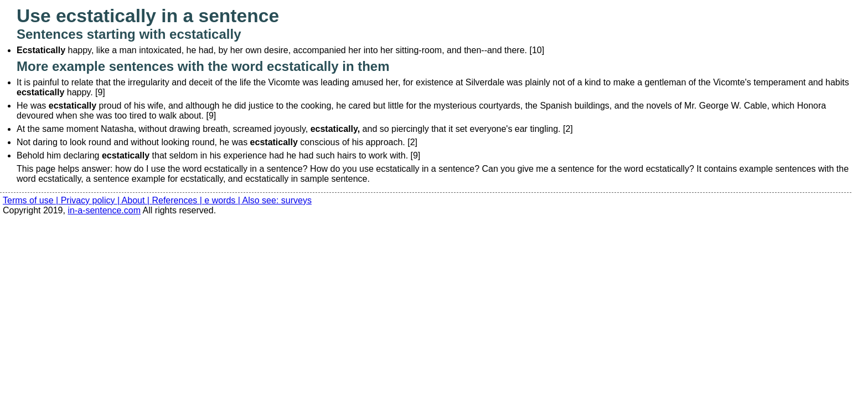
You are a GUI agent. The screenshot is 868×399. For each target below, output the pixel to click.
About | (137, 200)
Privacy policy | (91, 200)
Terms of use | (32, 200)
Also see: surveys (277, 200)
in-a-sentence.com (104, 210)
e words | (223, 200)
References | (178, 200)
